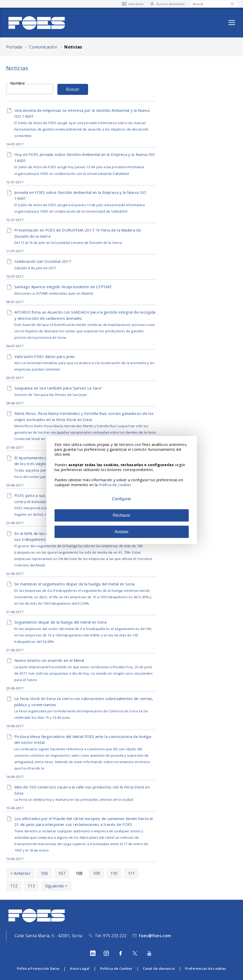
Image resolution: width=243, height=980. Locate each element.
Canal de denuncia (159, 968)
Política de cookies (115, 485)
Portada (14, 47)
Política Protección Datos (38, 968)
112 (14, 886)
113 (31, 886)
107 (62, 873)
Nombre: (18, 83)
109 (97, 873)
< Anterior (20, 873)
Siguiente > (56, 886)
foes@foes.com (155, 936)
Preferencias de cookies (206, 968)
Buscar (73, 89)
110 (114, 873)
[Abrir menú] (232, 23)
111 (131, 873)
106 (44, 873)
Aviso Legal (80, 968)
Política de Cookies (116, 968)
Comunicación (43, 47)
